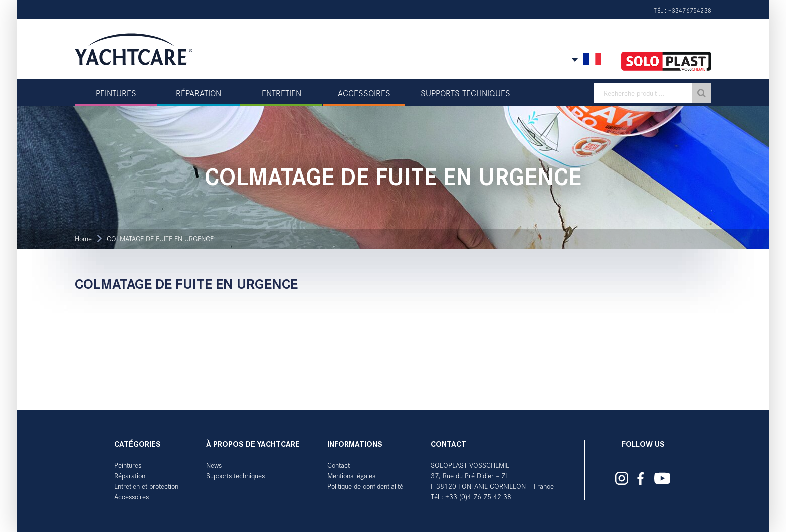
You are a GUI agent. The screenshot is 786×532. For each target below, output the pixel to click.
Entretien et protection (146, 486)
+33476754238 (690, 10)
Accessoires (132, 497)
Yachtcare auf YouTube (662, 478)
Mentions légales (351, 476)
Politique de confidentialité (365, 486)
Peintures (128, 465)
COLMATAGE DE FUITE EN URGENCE (160, 238)
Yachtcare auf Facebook (641, 479)
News (214, 465)
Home (83, 238)
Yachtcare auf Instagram (622, 478)
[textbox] (652, 93)
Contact (339, 465)
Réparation (130, 476)
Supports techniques (235, 476)
